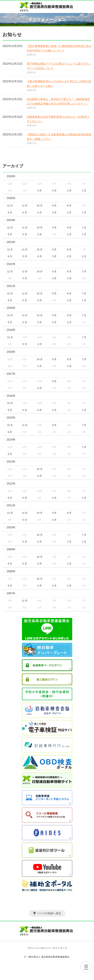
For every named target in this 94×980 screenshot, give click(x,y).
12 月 (10, 206)
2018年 (11, 352)
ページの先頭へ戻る (49, 913)
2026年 (11, 176)
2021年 (11, 286)
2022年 (11, 264)
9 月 (54, 206)
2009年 (11, 549)
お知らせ (32, 54)
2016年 (11, 396)
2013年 (11, 462)
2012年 (11, 484)
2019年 (11, 330)
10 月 (39, 206)
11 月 (25, 206)
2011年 (11, 505)
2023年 (11, 242)
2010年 (11, 527)
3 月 (54, 191)
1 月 (84, 191)
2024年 (11, 220)
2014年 (11, 440)
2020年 (11, 308)
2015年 (11, 418)
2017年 (11, 374)
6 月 (10, 213)
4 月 (40, 191)
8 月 (69, 206)
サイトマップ (60, 948)
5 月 (25, 213)
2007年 (11, 593)
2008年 (11, 571)
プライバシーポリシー (39, 948)
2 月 (69, 191)
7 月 (84, 228)
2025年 (11, 198)
